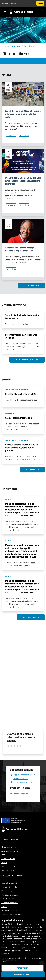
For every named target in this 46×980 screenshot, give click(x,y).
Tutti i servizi (32, 469)
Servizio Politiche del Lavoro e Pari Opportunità (23, 317)
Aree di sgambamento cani (19, 418)
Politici (4, 868)
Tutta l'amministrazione (27, 360)
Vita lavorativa (7, 897)
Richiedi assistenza (19, 784)
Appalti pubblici (7, 905)
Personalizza (23, 968)
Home (7, 46)
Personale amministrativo (12, 872)
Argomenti (17, 46)
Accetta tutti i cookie (23, 974)
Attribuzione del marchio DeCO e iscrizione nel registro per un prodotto (22, 447)
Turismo (4, 912)
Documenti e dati (8, 876)
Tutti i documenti (31, 617)
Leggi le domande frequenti (22, 781)
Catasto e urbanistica (10, 908)
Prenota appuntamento (21, 788)
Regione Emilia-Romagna (10, 3)
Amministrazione (10, 845)
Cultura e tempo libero (10, 893)
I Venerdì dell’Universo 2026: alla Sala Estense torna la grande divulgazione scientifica (23, 181)
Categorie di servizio (12, 882)
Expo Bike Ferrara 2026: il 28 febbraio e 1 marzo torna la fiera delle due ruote (23, 114)
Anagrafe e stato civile (10, 889)
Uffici (3, 861)
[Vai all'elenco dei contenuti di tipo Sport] (11, 135)
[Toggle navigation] (5, 11)
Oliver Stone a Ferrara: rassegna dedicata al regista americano (20, 249)
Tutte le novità (31, 285)
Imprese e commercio (10, 901)
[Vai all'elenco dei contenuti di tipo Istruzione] (11, 205)
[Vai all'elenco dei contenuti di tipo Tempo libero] (24, 135)
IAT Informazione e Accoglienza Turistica (21, 336)
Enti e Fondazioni (8, 864)
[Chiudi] (43, 919)
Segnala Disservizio (19, 800)
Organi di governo (9, 853)
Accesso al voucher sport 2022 (21, 394)
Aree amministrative (10, 857)
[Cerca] (42, 12)
